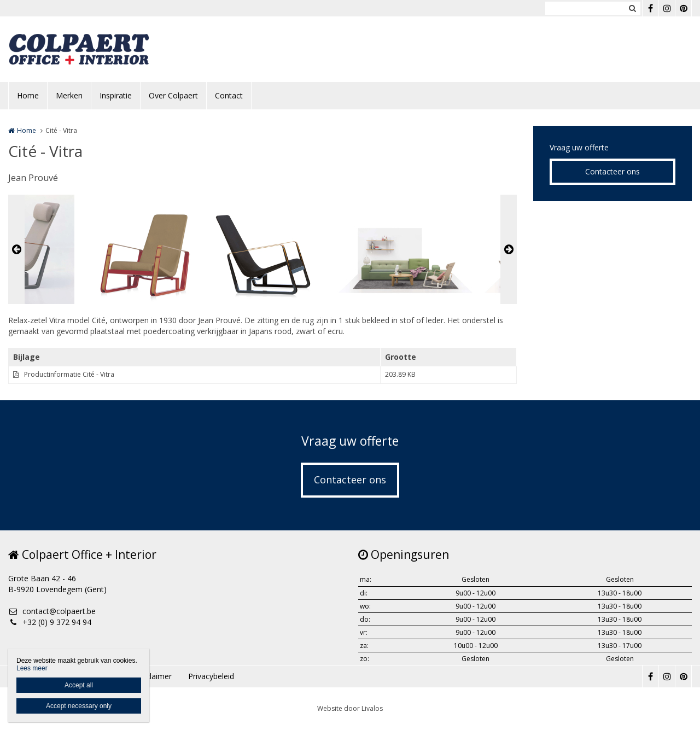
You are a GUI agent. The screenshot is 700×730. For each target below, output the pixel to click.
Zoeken (632, 8)
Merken (69, 95)
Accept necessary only (79, 706)
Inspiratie (116, 95)
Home (28, 95)
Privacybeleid (211, 676)
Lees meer (32, 668)
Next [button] (509, 249)
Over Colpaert (173, 95)
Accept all (79, 685)
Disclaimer (153, 676)
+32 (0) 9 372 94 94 (50, 622)
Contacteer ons (612, 171)
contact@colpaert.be (52, 611)
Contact (229, 95)
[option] (262, 249)
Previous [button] (16, 249)
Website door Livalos (350, 708)
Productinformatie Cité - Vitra (69, 374)
